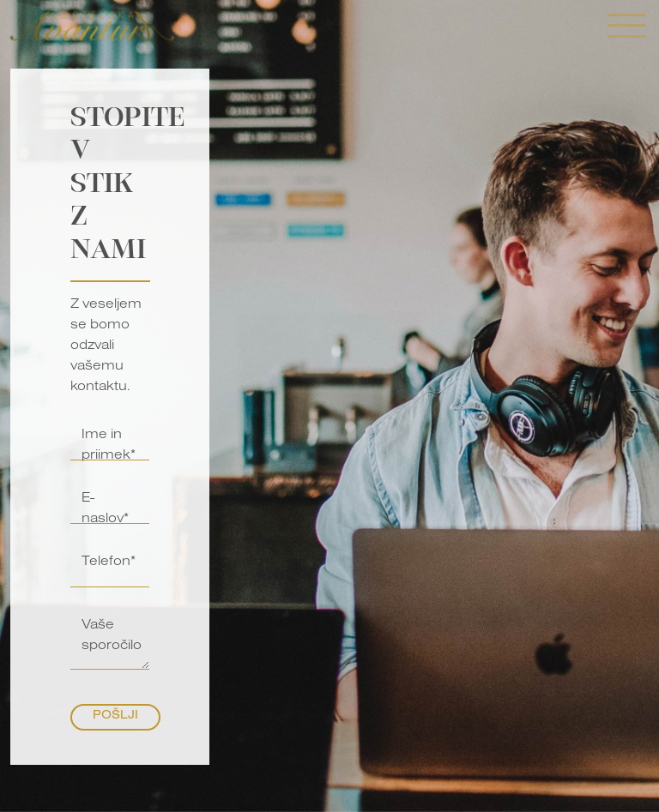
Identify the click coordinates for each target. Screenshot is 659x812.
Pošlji (115, 717)
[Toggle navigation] (627, 28)
